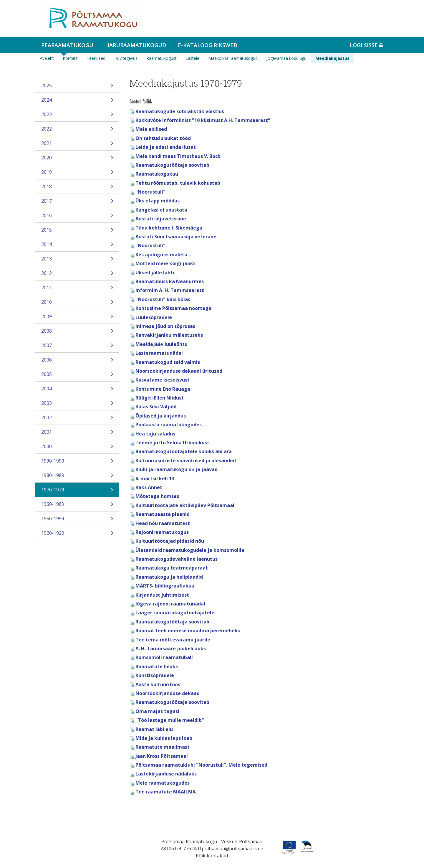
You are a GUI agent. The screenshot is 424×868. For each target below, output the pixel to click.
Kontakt (70, 58)
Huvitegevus (126, 58)
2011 (77, 289)
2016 (77, 217)
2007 (77, 347)
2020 (77, 160)
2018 (77, 188)
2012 (77, 275)
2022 (77, 131)
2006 (77, 362)
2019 (77, 174)
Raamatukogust (162, 58)
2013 (77, 261)
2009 (77, 318)
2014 (77, 246)
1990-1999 (77, 463)
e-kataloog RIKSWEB (207, 45)
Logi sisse (366, 45)
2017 (77, 203)
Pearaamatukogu (67, 45)
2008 (77, 333)
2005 (77, 376)
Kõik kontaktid (212, 856)
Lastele (192, 58)
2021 (77, 145)
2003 (77, 405)
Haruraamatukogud (136, 45)
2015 (77, 232)
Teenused (96, 58)
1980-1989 (77, 477)
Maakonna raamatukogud (233, 58)
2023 (77, 116)
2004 (77, 391)
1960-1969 (77, 506)
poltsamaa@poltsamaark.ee (232, 849)
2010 (77, 304)
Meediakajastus (332, 58)
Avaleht (47, 58)
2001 (77, 434)
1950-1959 (77, 520)
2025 (77, 87)
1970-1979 (77, 492)
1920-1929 (77, 535)
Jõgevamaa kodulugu (286, 58)
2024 (77, 102)
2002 (77, 419)
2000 (77, 448)
